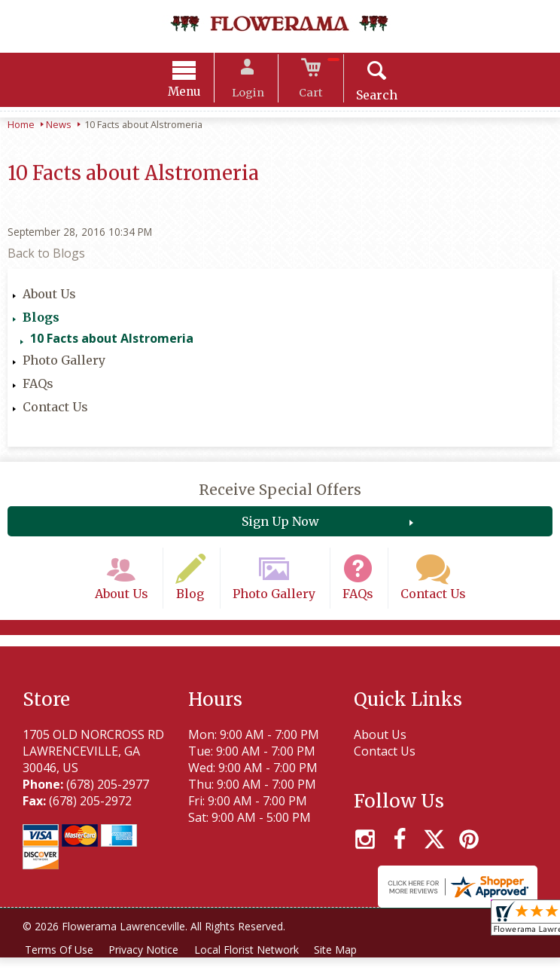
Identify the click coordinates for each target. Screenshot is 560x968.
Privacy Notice (148, 960)
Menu (193, 94)
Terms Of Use (61, 960)
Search (368, 97)
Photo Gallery (64, 362)
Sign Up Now (280, 524)
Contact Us (55, 409)
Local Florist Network (253, 960)
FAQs (38, 386)
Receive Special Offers (280, 492)
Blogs (41, 319)
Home (21, 127)
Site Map (345, 960)
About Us (49, 296)
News (59, 127)
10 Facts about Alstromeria (112, 340)
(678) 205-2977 (108, 795)
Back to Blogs (46, 255)
